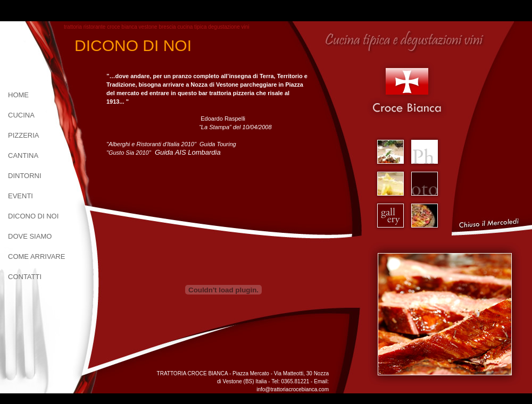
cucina (21, 115)
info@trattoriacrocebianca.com (293, 389)
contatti (25, 277)
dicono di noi (33, 216)
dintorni (25, 176)
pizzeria (24, 135)
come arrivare (36, 256)
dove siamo (30, 236)
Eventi (20, 196)
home (18, 95)
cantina (23, 155)
